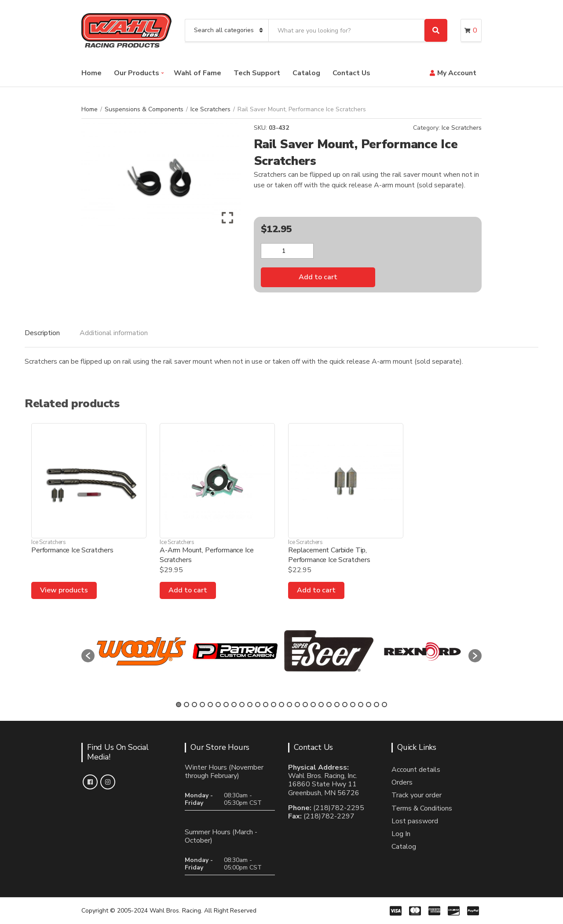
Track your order (417, 795)
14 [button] (281, 705)
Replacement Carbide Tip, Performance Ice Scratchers (329, 555)
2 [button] (186, 705)
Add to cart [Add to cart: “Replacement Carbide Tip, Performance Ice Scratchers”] (316, 590)
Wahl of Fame (197, 73)
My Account (457, 73)
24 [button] (361, 705)
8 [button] (234, 705)
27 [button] (384, 705)
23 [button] (353, 705)
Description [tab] (42, 333)
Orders (402, 782)
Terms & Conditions (422, 808)
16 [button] (297, 705)
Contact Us (351, 73)
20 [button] (329, 705)
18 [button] (313, 705)
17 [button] (305, 705)
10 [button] (250, 705)
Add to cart (318, 277)
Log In (401, 834)
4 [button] (202, 705)
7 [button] (226, 705)
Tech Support (257, 73)
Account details (416, 770)
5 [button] (210, 705)
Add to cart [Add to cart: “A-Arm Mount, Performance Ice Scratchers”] (188, 590)
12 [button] (266, 705)
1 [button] (179, 705)
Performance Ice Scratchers (72, 550)
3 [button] (194, 705)
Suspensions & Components (144, 109)
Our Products (137, 73)
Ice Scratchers (210, 109)
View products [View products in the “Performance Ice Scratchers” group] (64, 590)
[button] (88, 656)
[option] (141, 651)
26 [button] (377, 705)
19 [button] (321, 705)
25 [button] (369, 705)
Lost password (415, 821)
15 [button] (289, 705)
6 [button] (218, 705)
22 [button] (345, 705)
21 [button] (337, 705)
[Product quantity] (287, 251)
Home (91, 73)
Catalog (306, 73)
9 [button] (242, 705)
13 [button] (274, 705)
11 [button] (258, 705)
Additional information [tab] (114, 333)
